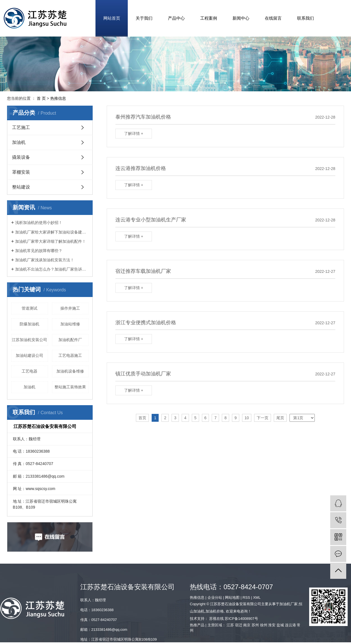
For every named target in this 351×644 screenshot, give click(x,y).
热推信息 (58, 98)
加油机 (19, 142)
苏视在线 (216, 619)
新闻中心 (241, 18)
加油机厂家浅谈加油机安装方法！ (45, 260)
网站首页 (112, 18)
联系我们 (306, 18)
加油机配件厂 (70, 340)
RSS (246, 597)
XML (257, 597)
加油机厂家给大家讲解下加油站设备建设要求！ (52, 232)
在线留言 (273, 18)
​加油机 (29, 387)
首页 (142, 418)
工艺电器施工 (70, 355)
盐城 (280, 625)
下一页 (263, 418)
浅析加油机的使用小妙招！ (39, 223)
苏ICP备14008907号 (241, 619)
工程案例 (209, 18)
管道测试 (29, 308)
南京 (247, 625)
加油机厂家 (289, 604)
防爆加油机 (29, 324)
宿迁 (239, 625)
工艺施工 (21, 127)
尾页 (280, 418)
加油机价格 (215, 611)
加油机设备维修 (70, 371)
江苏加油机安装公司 (29, 340)
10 (247, 418)
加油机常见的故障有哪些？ (39, 251)
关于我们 (144, 18)
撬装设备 (21, 157)
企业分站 (215, 597)
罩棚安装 (21, 172)
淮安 (272, 625)
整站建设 (21, 187)
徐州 (264, 625)
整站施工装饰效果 (70, 387)
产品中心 (176, 18)
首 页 (41, 98)
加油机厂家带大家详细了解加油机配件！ (51, 241)
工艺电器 (29, 371)
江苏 (230, 625)
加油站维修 (70, 324)
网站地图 (232, 597)
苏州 (255, 625)
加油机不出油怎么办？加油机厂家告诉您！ (52, 269)
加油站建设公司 (29, 355)
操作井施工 (70, 308)
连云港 (290, 625)
